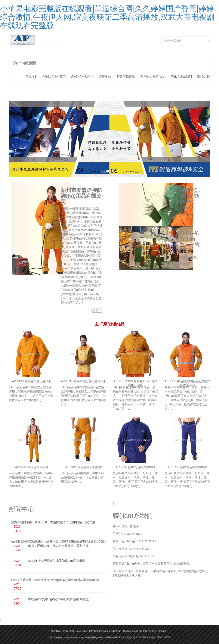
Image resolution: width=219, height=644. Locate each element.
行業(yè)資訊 (126, 76)
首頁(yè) (31, 76)
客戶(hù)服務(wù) (153, 76)
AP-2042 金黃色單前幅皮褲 (84, 467)
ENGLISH (204, 76)
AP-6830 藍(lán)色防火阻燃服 (135, 467)
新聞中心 (105, 76)
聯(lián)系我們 (181, 76)
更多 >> (97, 310)
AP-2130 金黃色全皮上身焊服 (32, 381)
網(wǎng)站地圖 (130, 631)
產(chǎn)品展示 (82, 76)
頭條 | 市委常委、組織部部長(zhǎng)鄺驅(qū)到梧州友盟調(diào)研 (55, 580)
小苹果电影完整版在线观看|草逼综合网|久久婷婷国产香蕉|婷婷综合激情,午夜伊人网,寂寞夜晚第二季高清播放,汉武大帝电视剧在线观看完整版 (107, 17)
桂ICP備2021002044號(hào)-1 (153, 631)
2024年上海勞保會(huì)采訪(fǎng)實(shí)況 (57, 561)
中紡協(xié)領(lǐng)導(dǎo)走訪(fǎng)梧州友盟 (58, 599)
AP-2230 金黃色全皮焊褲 (32, 467)
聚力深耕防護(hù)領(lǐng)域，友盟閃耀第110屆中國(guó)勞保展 (53, 522)
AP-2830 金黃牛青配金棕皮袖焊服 (84, 381)
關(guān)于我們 (54, 76)
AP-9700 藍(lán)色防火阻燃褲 (187, 467)
